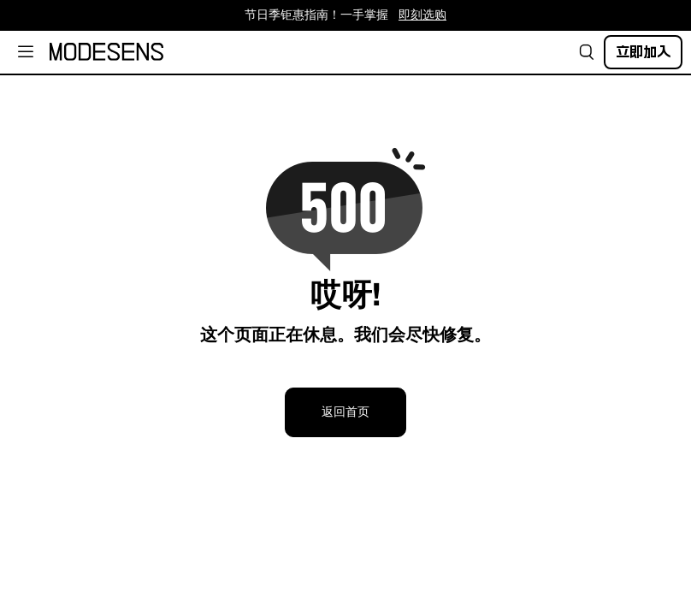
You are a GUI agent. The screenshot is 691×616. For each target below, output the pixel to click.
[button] (587, 52)
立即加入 (643, 52)
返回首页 (345, 412)
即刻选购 (422, 15)
